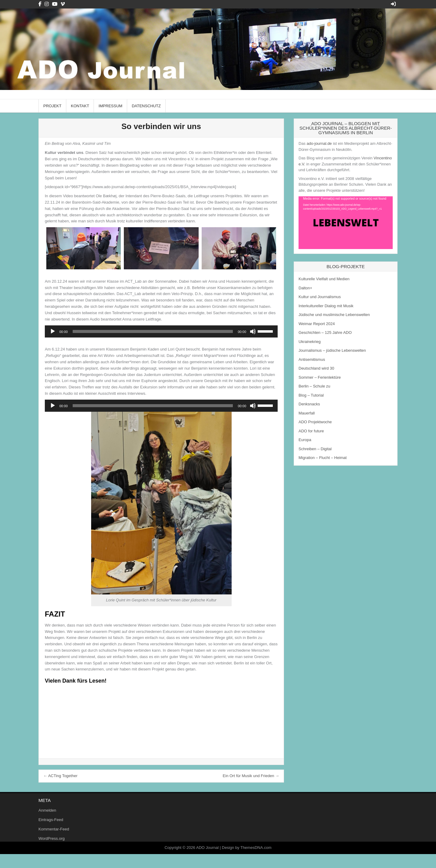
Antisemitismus (312, 359)
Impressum (110, 106)
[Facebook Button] (40, 4)
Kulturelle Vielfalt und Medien (324, 279)
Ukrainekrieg (310, 342)
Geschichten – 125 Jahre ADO (325, 333)
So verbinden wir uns (161, 126)
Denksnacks (309, 404)
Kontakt (80, 106)
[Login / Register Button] (393, 4)
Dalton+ (305, 288)
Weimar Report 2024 (317, 324)
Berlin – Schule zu (314, 386)
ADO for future (311, 431)
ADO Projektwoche (315, 422)
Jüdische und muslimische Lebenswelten (334, 315)
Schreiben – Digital (315, 449)
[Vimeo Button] (63, 4)
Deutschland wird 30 (316, 368)
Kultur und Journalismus (320, 297)
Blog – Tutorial (311, 395)
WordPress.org (51, 838)
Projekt (52, 106)
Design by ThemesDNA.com (247, 848)
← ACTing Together (60, 776)
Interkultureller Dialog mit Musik (326, 306)
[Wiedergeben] (53, 331)
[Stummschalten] (253, 331)
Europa (305, 440)
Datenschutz (146, 106)
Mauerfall (307, 413)
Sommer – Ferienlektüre (320, 377)
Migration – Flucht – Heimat (323, 458)
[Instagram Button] (47, 4)
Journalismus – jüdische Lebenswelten (332, 350)
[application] (161, 331)
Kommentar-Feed (54, 829)
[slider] (153, 331)
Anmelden (47, 810)
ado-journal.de (319, 143)
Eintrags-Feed (51, 820)
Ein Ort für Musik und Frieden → (251, 776)
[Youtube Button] (55, 4)
